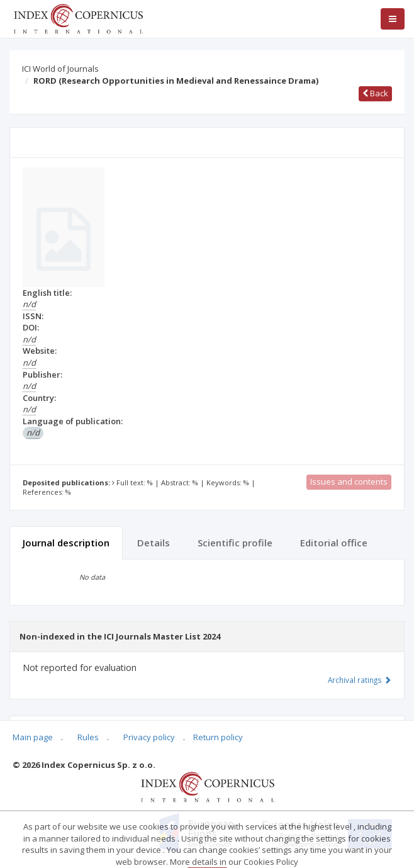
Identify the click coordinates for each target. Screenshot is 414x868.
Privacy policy (149, 737)
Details (154, 543)
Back (375, 93)
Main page (33, 737)
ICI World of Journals (60, 69)
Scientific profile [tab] (235, 543)
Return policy (218, 737)
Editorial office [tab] (334, 543)
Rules (88, 737)
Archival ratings (360, 680)
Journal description (66, 543)
